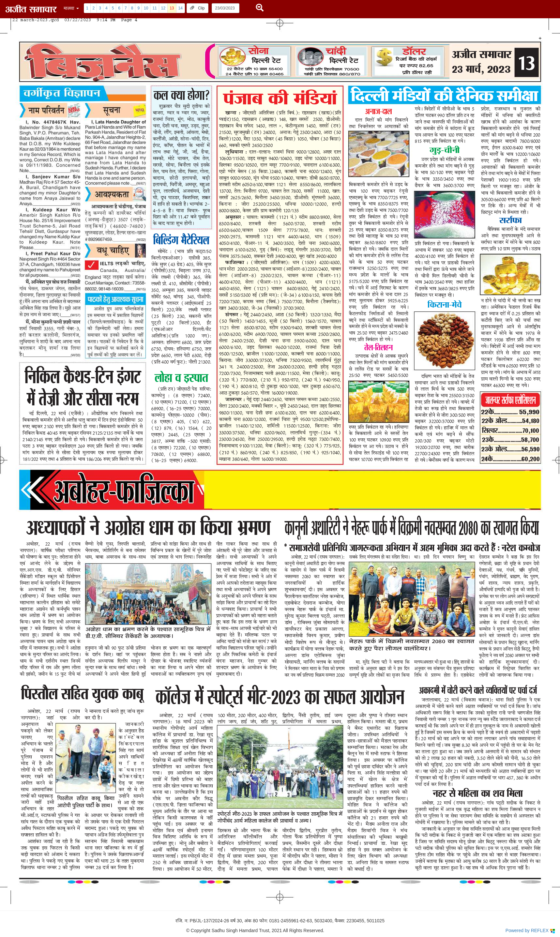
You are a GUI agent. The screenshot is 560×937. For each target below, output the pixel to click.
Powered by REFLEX (530, 931)
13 (172, 8)
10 (146, 8)
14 (181, 8)
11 (154, 8)
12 (163, 8)
